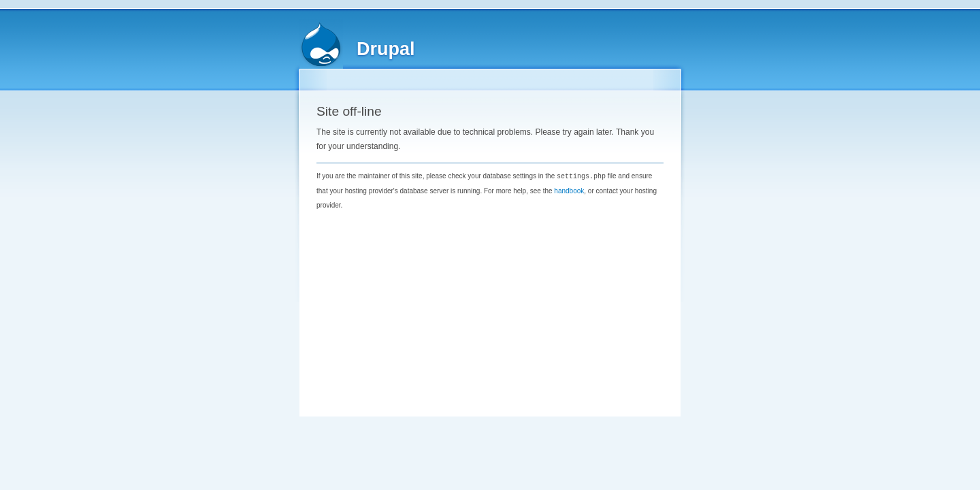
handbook (569, 190)
